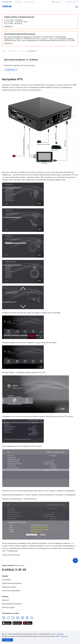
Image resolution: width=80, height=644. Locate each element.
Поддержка (12, 51)
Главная (4, 51)
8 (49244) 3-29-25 (72, 2)
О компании (6, 580)
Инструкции (22, 51)
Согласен (7, 640)
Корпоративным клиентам (12, 604)
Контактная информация (11, 591)
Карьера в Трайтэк (9, 587)
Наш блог (6, 600)
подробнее (60, 634)
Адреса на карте (8, 607)
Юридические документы (12, 583)
